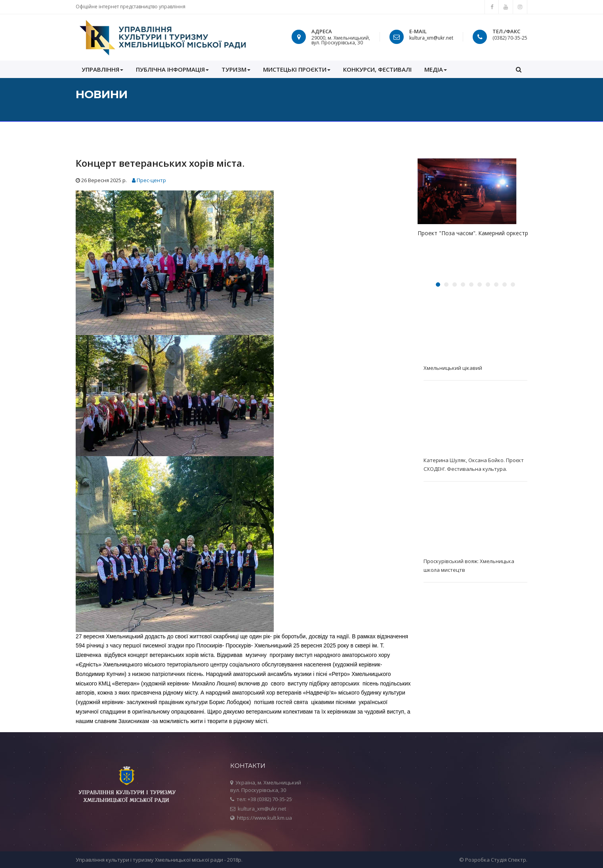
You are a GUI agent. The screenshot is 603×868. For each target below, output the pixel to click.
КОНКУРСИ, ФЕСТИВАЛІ (377, 69)
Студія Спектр (509, 860)
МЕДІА (436, 69)
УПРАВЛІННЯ (102, 69)
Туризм (236, 69)
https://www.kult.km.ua (264, 818)
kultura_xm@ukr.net (431, 38)
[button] (519, 69)
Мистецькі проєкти (297, 69)
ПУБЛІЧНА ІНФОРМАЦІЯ (172, 69)
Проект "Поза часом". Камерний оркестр (473, 233)
